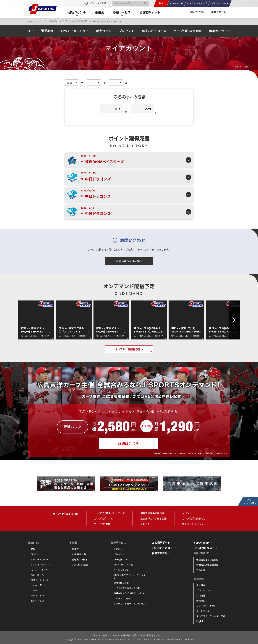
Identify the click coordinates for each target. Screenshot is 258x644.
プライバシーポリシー (207, 606)
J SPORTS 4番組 (80, 564)
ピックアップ (37, 601)
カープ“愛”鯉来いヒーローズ (109, 513)
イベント (187, 513)
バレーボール (37, 575)
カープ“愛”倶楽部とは (194, 518)
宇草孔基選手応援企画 (152, 513)
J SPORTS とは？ (162, 548)
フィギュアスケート (41, 585)
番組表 (75, 549)
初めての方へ (198, 12)
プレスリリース (204, 590)
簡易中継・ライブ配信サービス (129, 593)
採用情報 (201, 595)
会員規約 (201, 601)
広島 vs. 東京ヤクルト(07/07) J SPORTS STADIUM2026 (34, 330)
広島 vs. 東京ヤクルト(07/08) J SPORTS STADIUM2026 (71, 330)
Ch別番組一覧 (79, 554)
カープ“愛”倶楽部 (78, 21)
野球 (40, 21)
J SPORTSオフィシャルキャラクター (130, 576)
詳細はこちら (128, 443)
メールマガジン (121, 570)
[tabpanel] (66, 484)
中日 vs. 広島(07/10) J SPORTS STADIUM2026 (148, 330)
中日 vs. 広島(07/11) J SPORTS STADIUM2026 (185, 330)
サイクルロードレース (42, 564)
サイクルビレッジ (122, 598)
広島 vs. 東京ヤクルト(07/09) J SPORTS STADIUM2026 (109, 330)
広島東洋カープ (56, 21)
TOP (30, 21)
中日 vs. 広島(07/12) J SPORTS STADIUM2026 (223, 330)
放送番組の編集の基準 (207, 565)
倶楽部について (220, 31)
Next (230, 320)
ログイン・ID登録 (97, 3)
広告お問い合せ (121, 583)
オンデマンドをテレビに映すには (130, 603)
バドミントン (37, 595)
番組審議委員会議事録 (207, 560)
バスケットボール (40, 580)
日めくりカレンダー (75, 31)
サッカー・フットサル (42, 559)
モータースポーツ (39, 570)
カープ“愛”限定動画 (188, 31)
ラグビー (35, 554)
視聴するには (219, 12)
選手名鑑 (47, 31)
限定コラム (104, 31)
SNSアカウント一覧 (123, 564)
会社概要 (201, 585)
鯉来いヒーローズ (154, 31)
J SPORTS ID (201, 542)
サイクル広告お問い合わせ (127, 588)
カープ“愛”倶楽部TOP (66, 514)
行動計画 (201, 570)
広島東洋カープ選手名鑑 (153, 518)
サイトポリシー (204, 611)
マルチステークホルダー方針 (211, 616)
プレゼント (127, 31)
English (200, 621)
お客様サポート (150, 12)
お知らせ (118, 549)
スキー (34, 590)
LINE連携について (122, 559)
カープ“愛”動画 (102, 524)
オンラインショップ (193, 524)
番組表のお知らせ (81, 559)
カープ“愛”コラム (104, 518)
